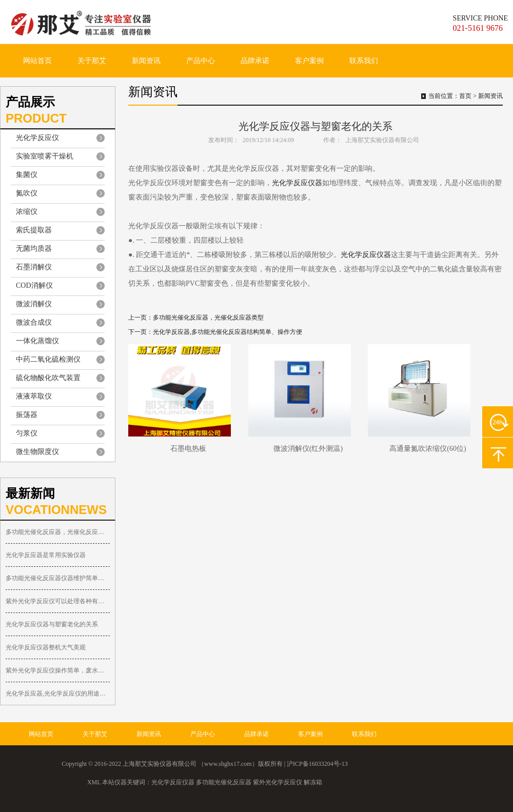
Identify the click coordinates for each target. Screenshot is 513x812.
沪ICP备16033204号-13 (317, 764)
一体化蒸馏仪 (37, 341)
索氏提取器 (34, 230)
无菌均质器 (34, 249)
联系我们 (364, 61)
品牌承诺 (255, 61)
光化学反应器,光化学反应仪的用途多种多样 (58, 694)
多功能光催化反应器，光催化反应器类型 (58, 532)
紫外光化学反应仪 (278, 782)
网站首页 (37, 61)
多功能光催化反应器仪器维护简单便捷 (58, 578)
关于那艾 (92, 61)
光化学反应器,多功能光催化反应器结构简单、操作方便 (228, 332)
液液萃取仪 (34, 396)
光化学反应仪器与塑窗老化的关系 (52, 624)
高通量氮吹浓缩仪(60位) (428, 449)
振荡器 (27, 415)
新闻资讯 (146, 61)
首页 (465, 96)
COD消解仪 (34, 285)
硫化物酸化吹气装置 (48, 378)
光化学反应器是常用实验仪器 (46, 555)
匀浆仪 (27, 433)
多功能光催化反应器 (224, 782)
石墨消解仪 (34, 267)
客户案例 (309, 61)
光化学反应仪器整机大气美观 (46, 647)
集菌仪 (27, 175)
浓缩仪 (27, 212)
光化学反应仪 (37, 138)
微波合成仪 (34, 322)
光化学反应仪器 (297, 183)
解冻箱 (313, 782)
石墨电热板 (188, 449)
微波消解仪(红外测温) (308, 449)
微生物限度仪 (37, 452)
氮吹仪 (27, 193)
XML (94, 782)
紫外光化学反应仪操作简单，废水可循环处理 (58, 670)
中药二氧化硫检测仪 (48, 359)
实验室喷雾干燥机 (45, 156)
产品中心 (201, 61)
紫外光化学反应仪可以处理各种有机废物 (58, 601)
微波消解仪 (34, 304)
